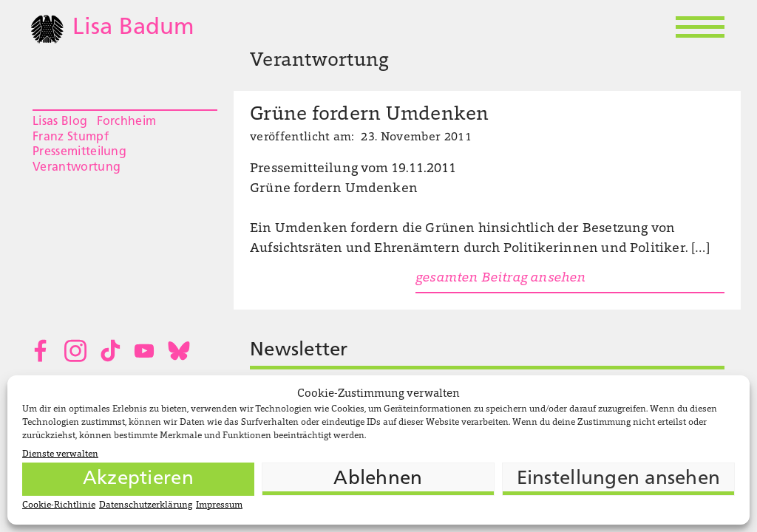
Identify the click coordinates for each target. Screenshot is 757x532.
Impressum (219, 505)
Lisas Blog (60, 122)
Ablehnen (378, 479)
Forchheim (127, 122)
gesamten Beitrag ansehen (500, 279)
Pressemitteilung (79, 152)
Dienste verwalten (60, 454)
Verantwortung (77, 168)
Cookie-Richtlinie (59, 505)
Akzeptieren (138, 479)
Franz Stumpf (71, 137)
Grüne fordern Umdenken (370, 115)
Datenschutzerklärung (146, 505)
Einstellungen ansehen (618, 479)
